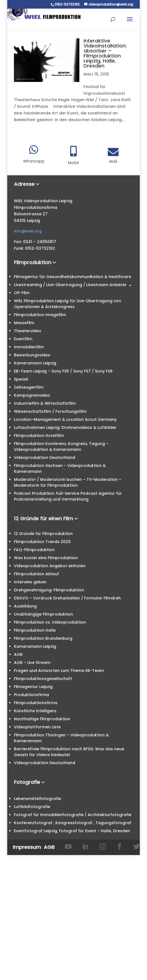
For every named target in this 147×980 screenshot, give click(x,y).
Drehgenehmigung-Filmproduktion (49, 590)
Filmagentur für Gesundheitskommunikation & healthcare (73, 277)
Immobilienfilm (29, 347)
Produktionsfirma (31, 695)
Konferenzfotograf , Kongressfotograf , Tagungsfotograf (73, 823)
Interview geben (30, 582)
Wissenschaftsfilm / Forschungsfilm (50, 411)
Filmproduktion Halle (35, 630)
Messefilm (24, 323)
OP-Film (22, 293)
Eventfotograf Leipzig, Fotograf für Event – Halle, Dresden (72, 831)
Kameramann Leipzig (35, 363)
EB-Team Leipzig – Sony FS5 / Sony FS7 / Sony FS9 (63, 371)
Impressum (27, 847)
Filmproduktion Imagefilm (40, 315)
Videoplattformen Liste (37, 727)
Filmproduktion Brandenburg (43, 638)
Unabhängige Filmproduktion (43, 614)
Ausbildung (25, 606)
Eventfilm (23, 339)
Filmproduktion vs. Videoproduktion (50, 622)
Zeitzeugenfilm (29, 387)
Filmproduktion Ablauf (36, 574)
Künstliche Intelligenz (35, 711)
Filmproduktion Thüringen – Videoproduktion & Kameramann (61, 738)
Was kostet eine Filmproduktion (46, 558)
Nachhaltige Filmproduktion (42, 719)
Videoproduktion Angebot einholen (50, 566)
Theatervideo (28, 331)
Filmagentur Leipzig (33, 687)
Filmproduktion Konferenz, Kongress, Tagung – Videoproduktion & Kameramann (61, 447)
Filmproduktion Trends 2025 (42, 542)
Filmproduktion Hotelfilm (39, 436)
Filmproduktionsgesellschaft (43, 679)
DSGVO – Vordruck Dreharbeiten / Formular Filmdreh (67, 598)
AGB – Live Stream (32, 662)
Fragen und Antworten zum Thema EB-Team (59, 671)
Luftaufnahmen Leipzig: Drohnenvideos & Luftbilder (65, 427)
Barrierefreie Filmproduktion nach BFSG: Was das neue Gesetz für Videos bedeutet (69, 752)
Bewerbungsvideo (32, 355)
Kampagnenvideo (32, 395)
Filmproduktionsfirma (36, 703)
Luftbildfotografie (32, 807)
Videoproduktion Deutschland (45, 457)
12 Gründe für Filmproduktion (43, 534)
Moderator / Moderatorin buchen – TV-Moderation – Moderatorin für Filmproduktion (68, 482)
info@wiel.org (28, 231)
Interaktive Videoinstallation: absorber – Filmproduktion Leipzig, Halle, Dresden (105, 53)
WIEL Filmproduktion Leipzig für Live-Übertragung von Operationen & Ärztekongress (68, 304)
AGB (18, 654)
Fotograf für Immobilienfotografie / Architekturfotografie (73, 815)
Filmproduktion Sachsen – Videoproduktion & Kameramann (60, 468)
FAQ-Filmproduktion (34, 550)
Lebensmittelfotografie (37, 799)
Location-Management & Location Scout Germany (65, 419)
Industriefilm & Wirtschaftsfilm (45, 403)
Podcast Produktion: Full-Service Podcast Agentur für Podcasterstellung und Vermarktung (68, 496)
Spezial (21, 379)
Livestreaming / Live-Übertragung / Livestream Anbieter (70, 285)
